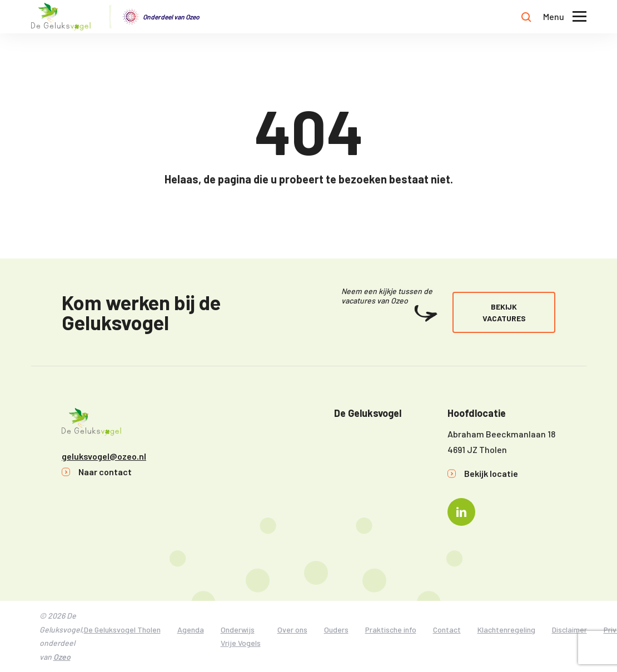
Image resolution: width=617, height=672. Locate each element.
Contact (447, 629)
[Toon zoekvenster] (526, 17)
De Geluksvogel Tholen (122, 629)
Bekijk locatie (491, 473)
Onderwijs (238, 629)
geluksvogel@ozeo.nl (104, 456)
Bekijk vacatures (504, 312)
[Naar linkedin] (461, 512)
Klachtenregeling (506, 629)
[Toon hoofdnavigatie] (565, 17)
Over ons (292, 629)
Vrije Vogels (241, 643)
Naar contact (105, 472)
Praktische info (391, 629)
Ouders (336, 629)
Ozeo (62, 657)
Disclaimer (569, 629)
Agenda (191, 629)
